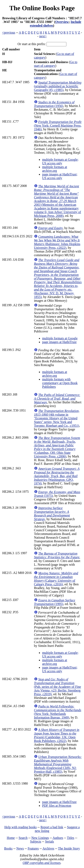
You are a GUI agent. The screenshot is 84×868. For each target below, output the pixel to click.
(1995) (55, 602)
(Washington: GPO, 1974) (57, 476)
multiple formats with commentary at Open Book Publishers (60, 383)
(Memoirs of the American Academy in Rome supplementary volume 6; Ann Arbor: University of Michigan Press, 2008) (58, 201)
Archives (48, 848)
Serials (50, 841)
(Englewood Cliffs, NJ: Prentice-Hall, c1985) (58, 764)
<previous (9, 32)
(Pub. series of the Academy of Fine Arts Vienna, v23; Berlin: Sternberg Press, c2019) (58, 687)
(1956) (54, 104)
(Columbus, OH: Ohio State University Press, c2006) (57, 447)
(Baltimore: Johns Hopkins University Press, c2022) (57, 242)
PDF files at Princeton (57, 806)
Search (23, 838)
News (20, 848)
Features (33, 848)
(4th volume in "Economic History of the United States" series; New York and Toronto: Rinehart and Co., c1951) (57, 418)
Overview (62, 22)
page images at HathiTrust (59, 342)
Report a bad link (52, 827)
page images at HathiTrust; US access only (60, 176)
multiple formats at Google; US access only (60, 161)
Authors (58, 838)
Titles (70, 838)
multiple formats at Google (60, 338)
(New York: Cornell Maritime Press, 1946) (58, 126)
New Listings (40, 838)
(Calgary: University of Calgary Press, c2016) (56, 579)
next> (43, 36)
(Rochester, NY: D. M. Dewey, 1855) (58, 278)
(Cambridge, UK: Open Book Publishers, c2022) (57, 735)
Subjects (36, 841)
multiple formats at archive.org (55, 169)
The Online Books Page (42, 8)
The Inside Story (69, 848)
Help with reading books (20, 827)
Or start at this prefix (31, 44)
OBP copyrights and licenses (41, 863)
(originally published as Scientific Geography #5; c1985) (58, 86)
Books (8, 848)
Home (11, 838)
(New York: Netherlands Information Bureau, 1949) (58, 712)
